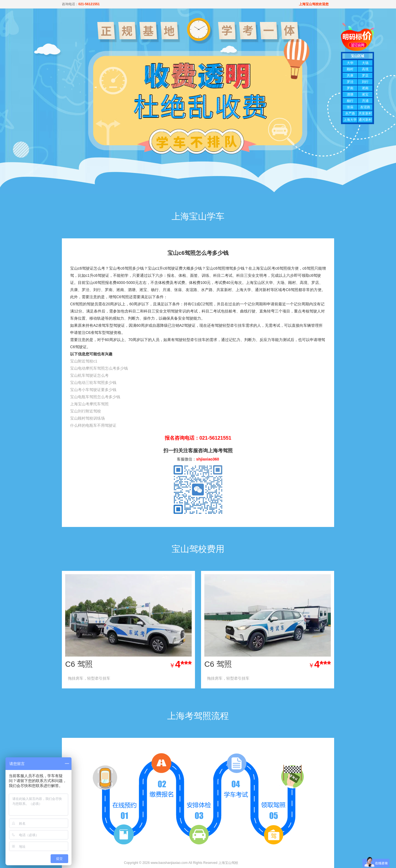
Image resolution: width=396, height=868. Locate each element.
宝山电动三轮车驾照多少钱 (93, 383)
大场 (365, 63)
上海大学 (350, 120)
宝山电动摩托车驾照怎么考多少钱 (99, 368)
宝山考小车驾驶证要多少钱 (93, 390)
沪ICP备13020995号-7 (255, 863)
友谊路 (365, 107)
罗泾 (350, 82)
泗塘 (350, 94)
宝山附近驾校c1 (84, 361)
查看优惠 (173, 678)
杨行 (350, 101)
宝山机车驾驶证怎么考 (89, 375)
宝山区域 (358, 56)
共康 (350, 76)
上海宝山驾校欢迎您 (314, 4)
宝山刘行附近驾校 (86, 411)
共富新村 (365, 113)
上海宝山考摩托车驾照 (89, 404)
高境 (365, 69)
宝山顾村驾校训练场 (87, 418)
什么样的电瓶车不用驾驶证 (93, 425)
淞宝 (365, 94)
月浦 (365, 101)
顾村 (350, 69)
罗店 (365, 76)
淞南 (365, 88)
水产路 (350, 113)
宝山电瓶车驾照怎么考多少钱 (95, 397)
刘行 (365, 82)
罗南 (350, 88)
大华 (350, 63)
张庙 (350, 107)
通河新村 (365, 120)
